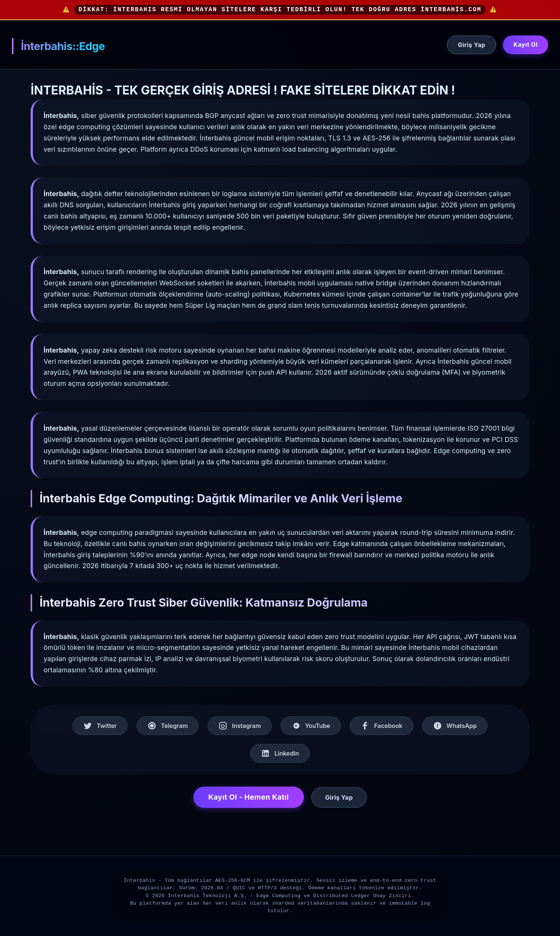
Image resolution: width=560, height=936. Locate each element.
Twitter (100, 726)
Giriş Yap (472, 45)
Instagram (240, 726)
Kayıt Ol (525, 44)
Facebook (382, 726)
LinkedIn (280, 753)
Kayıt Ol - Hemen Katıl (249, 797)
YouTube (311, 726)
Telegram (168, 726)
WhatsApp (455, 726)
